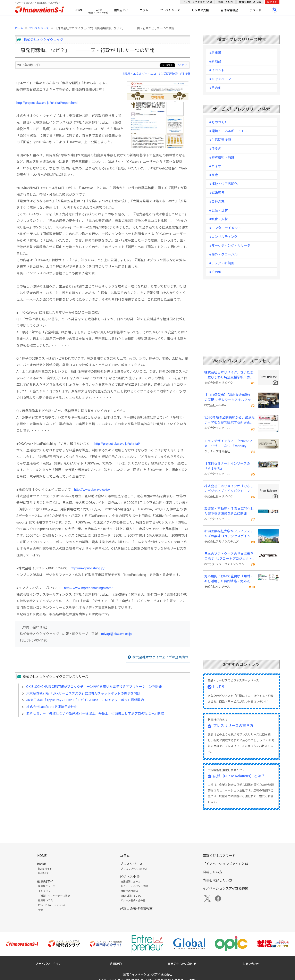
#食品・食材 (218, 210)
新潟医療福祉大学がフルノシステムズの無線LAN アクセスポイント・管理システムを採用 (229, 534)
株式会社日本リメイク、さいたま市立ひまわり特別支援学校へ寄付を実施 (229, 375)
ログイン (272, 2)
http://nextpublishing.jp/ (88, 568)
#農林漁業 (217, 202)
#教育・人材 (218, 219)
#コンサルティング (223, 237)
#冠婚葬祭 (217, 193)
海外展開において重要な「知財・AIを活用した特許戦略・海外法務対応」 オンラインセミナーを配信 (229, 579)
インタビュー (45, 891)
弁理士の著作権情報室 (136, 909)
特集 (41, 910)
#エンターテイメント (225, 228)
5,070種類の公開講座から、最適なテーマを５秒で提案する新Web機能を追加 (230, 420)
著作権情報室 (229, 10)
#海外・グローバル (223, 254)
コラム (144, 10)
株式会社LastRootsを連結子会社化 (52, 707)
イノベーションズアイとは (197, 2)
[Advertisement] (102, 756)
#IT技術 (185, 74)
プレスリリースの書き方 (233, 726)
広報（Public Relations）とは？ (239, 776)
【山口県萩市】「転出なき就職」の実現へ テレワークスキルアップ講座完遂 (229, 398)
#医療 (214, 175)
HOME (79, 10)
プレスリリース (170, 10)
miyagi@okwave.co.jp (116, 634)
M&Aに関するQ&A (131, 896)
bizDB (98, 10)
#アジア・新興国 (222, 263)
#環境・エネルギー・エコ (139, 74)
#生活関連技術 (168, 74)
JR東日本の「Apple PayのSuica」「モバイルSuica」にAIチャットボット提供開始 (85, 700)
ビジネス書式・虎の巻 (133, 901)
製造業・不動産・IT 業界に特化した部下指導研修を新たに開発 (229, 511)
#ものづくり (218, 122)
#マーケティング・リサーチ (230, 246)
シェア (183, 65)
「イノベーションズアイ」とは (225, 864)
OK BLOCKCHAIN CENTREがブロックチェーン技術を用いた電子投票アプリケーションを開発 (94, 687)
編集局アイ (121, 10)
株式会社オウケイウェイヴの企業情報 (160, 657)
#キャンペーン (220, 79)
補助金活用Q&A (129, 891)
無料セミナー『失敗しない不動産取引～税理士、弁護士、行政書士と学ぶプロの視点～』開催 (95, 714)
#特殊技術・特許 (222, 157)
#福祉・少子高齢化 (223, 184)
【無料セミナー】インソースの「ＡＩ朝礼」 (227, 466)
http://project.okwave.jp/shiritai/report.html (47, 103)
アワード (255, 10)
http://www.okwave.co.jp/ (92, 490)
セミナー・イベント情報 (134, 886)
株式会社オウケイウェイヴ (43, 40)
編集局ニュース (47, 886)
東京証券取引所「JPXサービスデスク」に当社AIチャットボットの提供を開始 (83, 693)
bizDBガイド (45, 869)
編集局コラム (45, 901)
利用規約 (116, 964)
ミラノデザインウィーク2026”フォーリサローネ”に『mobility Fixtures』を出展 (228, 444)
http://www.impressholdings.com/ (88, 588)
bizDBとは (44, 873)
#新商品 (215, 61)
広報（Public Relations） (52, 905)
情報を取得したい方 (250, 2)
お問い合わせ (251, 964)
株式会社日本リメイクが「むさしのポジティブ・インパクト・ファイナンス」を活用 (229, 489)
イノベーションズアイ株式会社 (152, 974)
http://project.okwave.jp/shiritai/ (117, 444)
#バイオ (215, 166)
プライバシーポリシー (50, 964)
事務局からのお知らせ (182, 964)
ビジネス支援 (200, 10)
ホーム (19, 28)
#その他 (215, 88)
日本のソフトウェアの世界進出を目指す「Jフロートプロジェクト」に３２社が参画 (229, 556)
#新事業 (215, 53)
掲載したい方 (226, 2)
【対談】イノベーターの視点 (54, 896)
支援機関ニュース (130, 882)
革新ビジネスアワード (219, 856)
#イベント (217, 70)
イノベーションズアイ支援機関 (225, 889)
